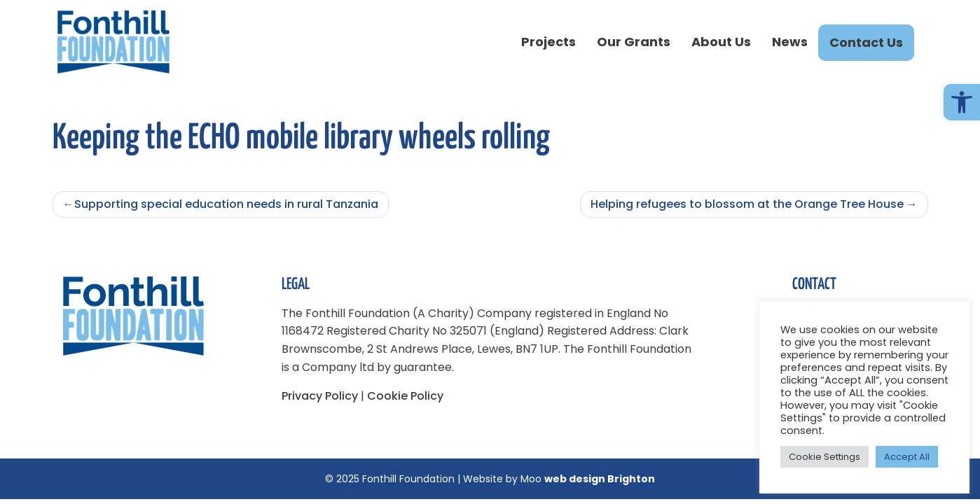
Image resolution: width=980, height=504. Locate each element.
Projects (548, 42)
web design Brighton (600, 479)
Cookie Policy (405, 396)
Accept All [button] (907, 457)
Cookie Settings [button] (824, 457)
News (790, 42)
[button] (962, 102)
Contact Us (866, 42)
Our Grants (634, 42)
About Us (721, 42)
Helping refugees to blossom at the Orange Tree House (747, 204)
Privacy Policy (320, 396)
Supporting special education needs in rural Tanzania (226, 204)
